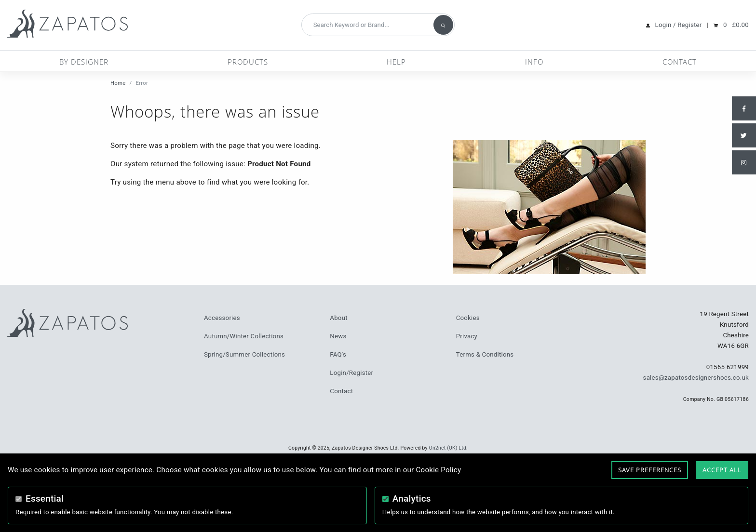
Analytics (412, 499)
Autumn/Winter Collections (244, 336)
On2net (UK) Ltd (448, 448)
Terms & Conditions (485, 354)
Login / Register (679, 25)
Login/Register (351, 373)
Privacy (467, 336)
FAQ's (338, 354)
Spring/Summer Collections (244, 354)
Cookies (468, 318)
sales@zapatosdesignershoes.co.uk (696, 378)
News (338, 336)
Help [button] (396, 62)
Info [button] (534, 62)
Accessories (222, 318)
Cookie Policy (438, 470)
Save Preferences (650, 470)
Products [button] (248, 62)
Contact (680, 62)
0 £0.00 (736, 25)
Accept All (722, 470)
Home (118, 83)
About (338, 318)
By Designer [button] (84, 62)
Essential (45, 499)
